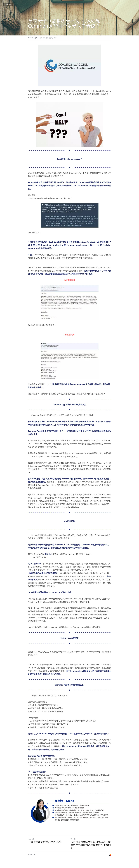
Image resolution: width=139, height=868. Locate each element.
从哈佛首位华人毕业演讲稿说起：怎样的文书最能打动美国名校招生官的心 (91, 845)
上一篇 (31, 839)
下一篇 (74, 839)
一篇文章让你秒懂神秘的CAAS (45, 842)
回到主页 (8, 5)
